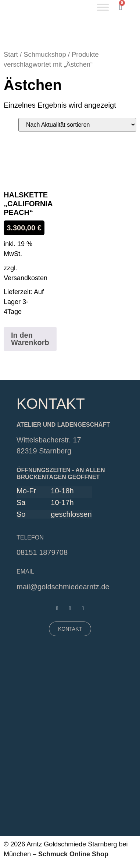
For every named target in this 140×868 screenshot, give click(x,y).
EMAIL (25, 572)
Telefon (30, 537)
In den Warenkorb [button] (30, 339)
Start (11, 54)
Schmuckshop (45, 54)
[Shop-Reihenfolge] (77, 125)
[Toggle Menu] (103, 7)
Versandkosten (26, 278)
